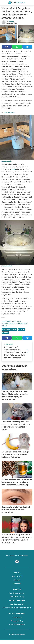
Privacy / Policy (17, 621)
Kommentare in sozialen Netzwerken (17, 608)
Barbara (12, 21)
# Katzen (22, 329)
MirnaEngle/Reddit (7, 161)
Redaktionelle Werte (17, 600)
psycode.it (17, 584)
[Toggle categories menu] (3, 3)
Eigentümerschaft (17, 604)
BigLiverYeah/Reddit (7, 266)
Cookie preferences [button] (17, 625)
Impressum (17, 617)
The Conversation (9, 112)
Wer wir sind (17, 576)
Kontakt (17, 580)
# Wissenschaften (9, 329)
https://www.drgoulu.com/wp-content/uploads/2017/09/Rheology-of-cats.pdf (15, 323)
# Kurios (5, 333)
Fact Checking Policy (17, 593)
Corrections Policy (17, 597)
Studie (14, 169)
